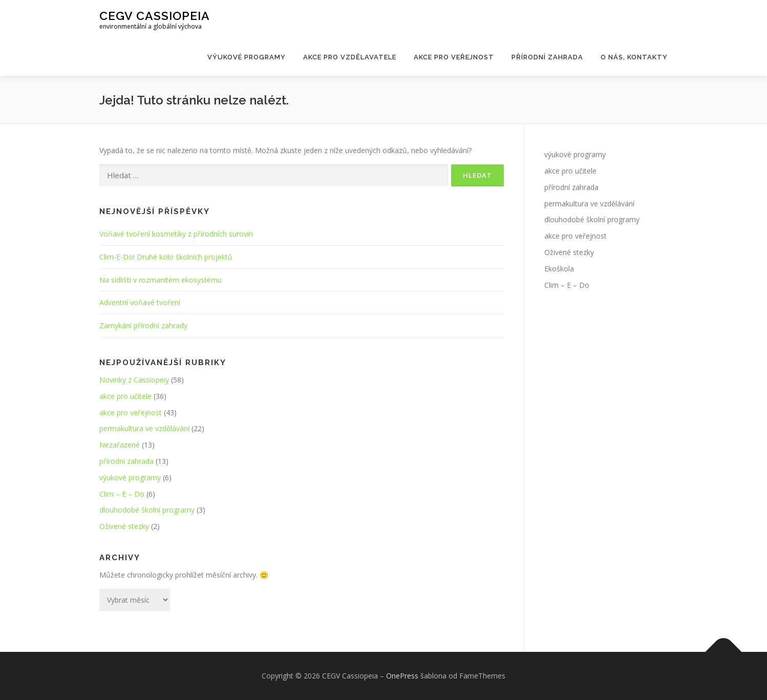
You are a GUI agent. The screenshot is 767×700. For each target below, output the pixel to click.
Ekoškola (559, 269)
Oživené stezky (124, 526)
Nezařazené (120, 445)
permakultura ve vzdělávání (144, 428)
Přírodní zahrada (547, 57)
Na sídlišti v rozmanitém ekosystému (161, 280)
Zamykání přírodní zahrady (143, 325)
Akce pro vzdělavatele (350, 57)
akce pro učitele (125, 396)
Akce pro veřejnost (454, 57)
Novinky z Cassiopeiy (134, 380)
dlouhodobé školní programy (147, 510)
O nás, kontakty (634, 57)
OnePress (402, 676)
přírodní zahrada (126, 461)
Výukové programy (247, 57)
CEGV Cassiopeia (155, 16)
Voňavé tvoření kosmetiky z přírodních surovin (176, 234)
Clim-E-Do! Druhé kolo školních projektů (166, 257)
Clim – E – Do (122, 494)
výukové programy (130, 478)
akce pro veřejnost (131, 412)
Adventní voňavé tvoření (140, 302)
